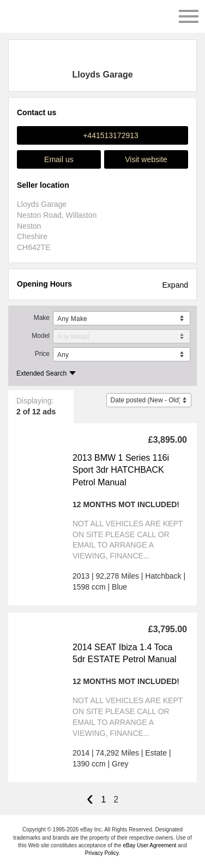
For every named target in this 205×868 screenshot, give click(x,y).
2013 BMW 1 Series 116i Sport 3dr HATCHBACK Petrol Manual (121, 470)
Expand (175, 285)
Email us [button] (59, 159)
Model (41, 336)
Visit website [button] (146, 159)
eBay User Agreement (149, 845)
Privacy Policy (102, 853)
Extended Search (41, 373)
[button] (102, 135)
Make (42, 318)
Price (42, 354)
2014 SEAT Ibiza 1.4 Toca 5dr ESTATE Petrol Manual (125, 653)
